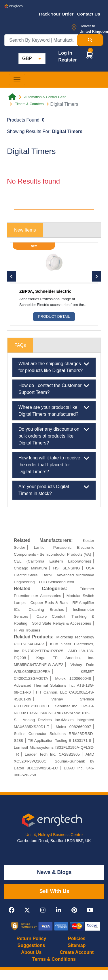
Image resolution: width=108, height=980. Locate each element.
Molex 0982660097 (73, 727)
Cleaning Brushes (46, 610)
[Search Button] (90, 40)
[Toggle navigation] (17, 80)
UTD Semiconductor (57, 582)
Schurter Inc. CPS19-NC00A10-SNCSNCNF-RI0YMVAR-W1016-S (54, 713)
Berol (47, 575)
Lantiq (39, 547)
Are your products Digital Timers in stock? (54, 490)
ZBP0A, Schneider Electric (45, 291)
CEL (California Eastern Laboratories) (52, 561)
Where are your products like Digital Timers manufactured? (54, 410)
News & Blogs (54, 872)
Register (67, 60)
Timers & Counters (29, 104)
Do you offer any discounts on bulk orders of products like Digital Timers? (54, 436)
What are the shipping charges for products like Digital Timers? (54, 367)
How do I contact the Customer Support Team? (54, 388)
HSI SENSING (67, 568)
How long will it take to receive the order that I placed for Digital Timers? (54, 464)
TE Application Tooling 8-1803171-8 (60, 741)
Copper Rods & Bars (49, 603)
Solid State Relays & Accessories (61, 623)
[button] (90, 55)
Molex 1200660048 (73, 678)
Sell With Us (54, 891)
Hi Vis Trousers (27, 630)
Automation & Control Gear (45, 97)
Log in (65, 53)
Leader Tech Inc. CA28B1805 (52, 754)
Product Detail (54, 316)
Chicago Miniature (31, 568)
